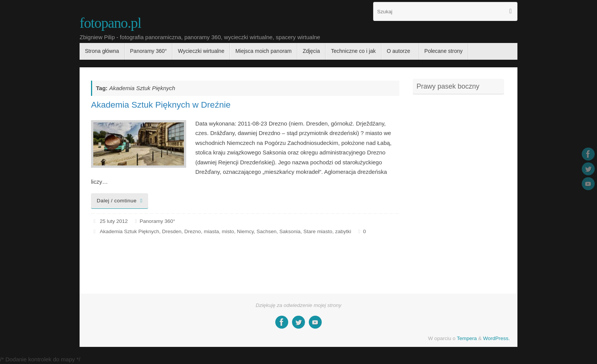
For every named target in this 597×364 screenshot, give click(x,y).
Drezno (193, 231)
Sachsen (267, 231)
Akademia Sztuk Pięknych (129, 231)
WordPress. (496, 338)
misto (228, 231)
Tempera (467, 338)
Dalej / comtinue (121, 201)
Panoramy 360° (157, 221)
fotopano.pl (110, 23)
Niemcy (245, 231)
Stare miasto (318, 231)
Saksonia (290, 231)
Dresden (172, 231)
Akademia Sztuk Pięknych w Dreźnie (161, 105)
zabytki (343, 231)
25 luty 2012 (114, 221)
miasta (211, 231)
